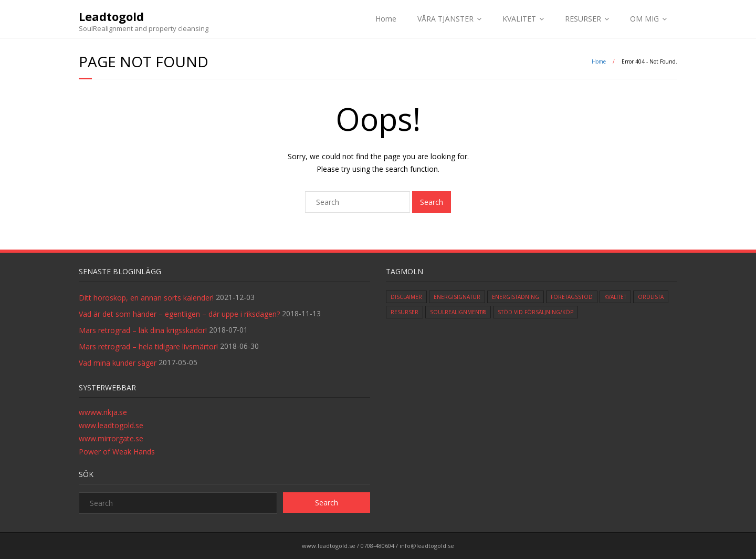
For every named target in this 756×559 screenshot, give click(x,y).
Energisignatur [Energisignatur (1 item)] (457, 297)
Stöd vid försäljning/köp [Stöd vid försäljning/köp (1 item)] (535, 312)
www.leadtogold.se (111, 425)
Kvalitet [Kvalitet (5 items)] (615, 297)
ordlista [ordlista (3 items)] (651, 297)
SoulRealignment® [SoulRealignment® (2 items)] (458, 312)
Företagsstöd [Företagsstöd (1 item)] (572, 297)
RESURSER (583, 19)
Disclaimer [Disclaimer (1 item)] (406, 297)
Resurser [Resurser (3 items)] (405, 312)
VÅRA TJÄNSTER (445, 19)
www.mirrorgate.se (111, 438)
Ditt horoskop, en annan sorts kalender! (146, 298)
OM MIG (644, 19)
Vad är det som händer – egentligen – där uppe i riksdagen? (179, 314)
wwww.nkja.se (103, 412)
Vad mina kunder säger (118, 363)
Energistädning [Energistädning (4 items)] (516, 297)
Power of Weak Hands (117, 452)
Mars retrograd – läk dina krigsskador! (143, 330)
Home (386, 19)
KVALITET (519, 19)
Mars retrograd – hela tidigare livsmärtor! (148, 346)
